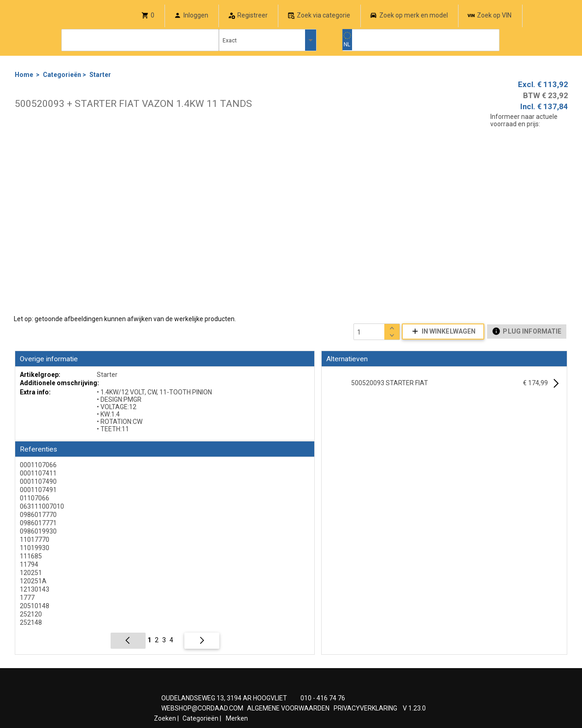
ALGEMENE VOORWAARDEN (288, 708)
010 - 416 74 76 (323, 698)
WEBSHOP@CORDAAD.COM (202, 708)
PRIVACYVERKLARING (365, 708)
